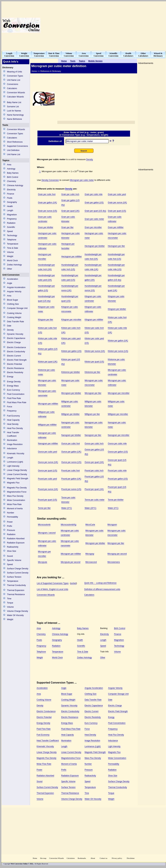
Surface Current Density (18, 573)
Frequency (12, 411)
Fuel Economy (13, 416)
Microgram (112, 525)
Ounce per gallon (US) (118, 452)
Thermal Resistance (16, 594)
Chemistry (12, 181)
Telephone (12, 240)
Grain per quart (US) (117, 211)
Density (10, 330)
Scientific (11, 227)
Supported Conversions (17, 146)
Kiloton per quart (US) (94, 362)
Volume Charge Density (18, 611)
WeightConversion (24, 55)
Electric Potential (14, 364)
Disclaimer (131, 858)
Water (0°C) (67, 508)
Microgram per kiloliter (71, 393)
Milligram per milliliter (47, 425)
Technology (12, 236)
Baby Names (13, 173)
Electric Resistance (16, 368)
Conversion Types (15, 76)
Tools (5, 125)
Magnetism (12, 215)
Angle (10, 283)
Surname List (13, 107)
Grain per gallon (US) (94, 202)
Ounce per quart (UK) (94, 462)
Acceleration (13, 279)
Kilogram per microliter (71, 320)
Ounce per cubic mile (117, 444)
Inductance (12, 449)
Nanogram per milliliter (48, 444)
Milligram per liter (92, 414)
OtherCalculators (143, 55)
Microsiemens (114, 562)
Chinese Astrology (15, 185)
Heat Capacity (13, 420)
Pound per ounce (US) (71, 489)
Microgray (90, 554)
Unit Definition (13, 150)
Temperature (13, 244)
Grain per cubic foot (47, 194)
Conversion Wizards (16, 93)
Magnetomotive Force (17, 492)
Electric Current (14, 356)
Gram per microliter (93, 227)
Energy (10, 377)
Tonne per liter (44, 508)
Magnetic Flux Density (17, 488)
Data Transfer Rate (15, 322)
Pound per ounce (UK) (48, 489)
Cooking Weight (14, 317)
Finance (11, 194)
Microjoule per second (70, 562)
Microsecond (91, 562)
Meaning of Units (15, 72)
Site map (43, 858)
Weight (10, 256)
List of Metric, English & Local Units (52, 589)
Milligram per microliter (118, 414)
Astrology (11, 169)
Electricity (11, 190)
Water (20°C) (90, 508)
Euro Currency (13, 390)
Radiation (11, 223)
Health (10, 206)
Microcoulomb (44, 525)
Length (10, 210)
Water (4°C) (113, 508)
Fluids (10, 198)
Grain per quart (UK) (70, 211)
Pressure (11, 530)
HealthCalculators (128, 55)
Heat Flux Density (15, 428)
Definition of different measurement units (102, 589)
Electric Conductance (16, 347)
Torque (10, 603)
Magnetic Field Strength (18, 479)
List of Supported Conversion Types (53, 583)
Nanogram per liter (93, 435)
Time (9, 599)
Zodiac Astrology (14, 265)
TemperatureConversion (39, 55)
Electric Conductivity (16, 352)
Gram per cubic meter (94, 219)
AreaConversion (84, 55)
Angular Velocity (14, 292)
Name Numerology (15, 115)
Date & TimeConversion (54, 55)
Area (9, 165)
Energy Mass (13, 386)
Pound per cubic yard (47, 479)
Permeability (13, 517)
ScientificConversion (113, 55)
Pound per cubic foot (71, 471)
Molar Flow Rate (14, 504)
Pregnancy (12, 219)
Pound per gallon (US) (118, 479)
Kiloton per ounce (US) (118, 351)
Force (10, 407)
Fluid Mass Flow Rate (17, 402)
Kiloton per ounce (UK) (95, 351)
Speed (10, 231)
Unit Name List (14, 80)
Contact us (104, 858)
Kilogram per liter (46, 320)
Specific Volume (14, 560)
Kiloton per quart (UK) (48, 362)
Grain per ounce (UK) (117, 202)
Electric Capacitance (16, 338)
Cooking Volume (14, 313)
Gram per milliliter (116, 227)
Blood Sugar (13, 300)
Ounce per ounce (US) (71, 462)
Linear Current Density (17, 474)
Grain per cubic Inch (70, 194)
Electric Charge (14, 342)
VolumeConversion (69, 55)
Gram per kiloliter (46, 227)
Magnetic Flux (13, 483)
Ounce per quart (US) (48, 471)
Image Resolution (15, 444)
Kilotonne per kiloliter (71, 372)
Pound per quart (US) (47, 500)
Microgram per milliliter (48, 404)
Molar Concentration (16, 500)
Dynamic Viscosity (15, 334)
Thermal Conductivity (16, 585)
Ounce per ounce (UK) (48, 462)
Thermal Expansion (16, 590)
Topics (6, 160)
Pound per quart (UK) (94, 489)
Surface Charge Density (18, 569)
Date (9, 326)
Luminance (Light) (15, 462)
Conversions (13, 84)
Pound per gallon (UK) (71, 479)
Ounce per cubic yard (47, 452)
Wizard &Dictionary (158, 55)
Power (10, 522)
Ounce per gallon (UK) (71, 452)
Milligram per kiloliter (70, 414)
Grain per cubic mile (94, 194)
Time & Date (13, 248)
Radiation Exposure (16, 543)
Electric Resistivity (15, 372)
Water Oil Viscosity (15, 615)
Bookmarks (82, 858)
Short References (15, 142)
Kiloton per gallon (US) (71, 351)
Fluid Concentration (16, 394)
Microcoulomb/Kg (68, 525)
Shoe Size (12, 551)
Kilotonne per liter (92, 372)
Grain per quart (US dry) (95, 211)
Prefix (10, 526)
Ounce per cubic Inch (94, 444)
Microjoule (43, 562)
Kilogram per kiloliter (117, 309)
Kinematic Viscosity (16, 454)
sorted (73, 583)
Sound (10, 556)
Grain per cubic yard (117, 194)
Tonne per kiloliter (116, 500)
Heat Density (13, 424)
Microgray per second (117, 554)
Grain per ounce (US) (47, 211)
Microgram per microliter (119, 393)
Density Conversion (50, 180)
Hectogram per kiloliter (95, 246)
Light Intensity (13, 466)
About (93, 858)
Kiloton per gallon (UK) (118, 341)
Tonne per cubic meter (95, 500)
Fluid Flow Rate (14, 398)
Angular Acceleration (16, 287)
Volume (10, 252)
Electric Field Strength (17, 360)
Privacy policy (117, 858)
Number (11, 513)
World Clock (12, 261)
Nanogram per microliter (119, 435)
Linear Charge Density (17, 470)
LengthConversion (9, 55)
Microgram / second (47, 533)
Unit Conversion (11, 275)
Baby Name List (14, 102)
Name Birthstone (14, 119)
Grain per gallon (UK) (47, 202)
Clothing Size (13, 304)
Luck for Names (14, 111)
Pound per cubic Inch (94, 471)
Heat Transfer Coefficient (13, 434)
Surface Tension (14, 577)
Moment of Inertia (15, 509)
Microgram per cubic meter (82, 180)
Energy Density (14, 382)
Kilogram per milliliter (94, 320)
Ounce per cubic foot (71, 444)
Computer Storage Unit (17, 308)
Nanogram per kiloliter (71, 435)
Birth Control (13, 177)
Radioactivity (13, 547)
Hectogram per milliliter (72, 257)
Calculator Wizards (15, 97)
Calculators (12, 88)
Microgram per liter (93, 393)
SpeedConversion (99, 55)
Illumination (12, 440)
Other (10, 269)
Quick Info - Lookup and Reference (100, 583)
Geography (12, 202)
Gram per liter (67, 227)
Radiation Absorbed (16, 539)
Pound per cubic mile (117, 471)
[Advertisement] (123, 25)
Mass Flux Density (15, 496)
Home (35, 858)
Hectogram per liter (116, 246)
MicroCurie (90, 525)
